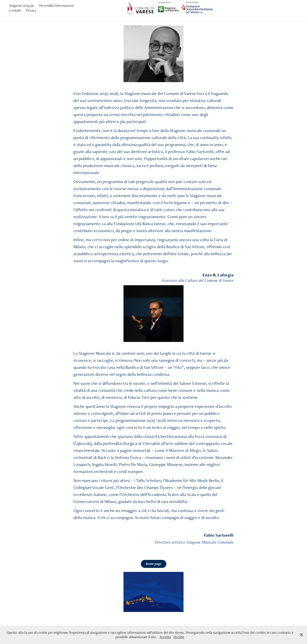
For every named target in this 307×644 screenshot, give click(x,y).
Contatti (15, 10)
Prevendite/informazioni (56, 6)
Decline (179, 637)
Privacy (31, 10)
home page (154, 564)
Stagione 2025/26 (22, 6)
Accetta (165, 637)
